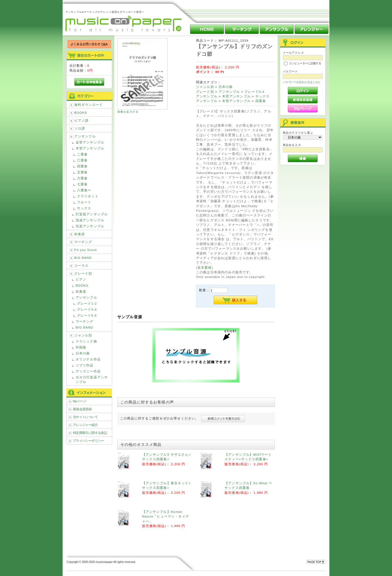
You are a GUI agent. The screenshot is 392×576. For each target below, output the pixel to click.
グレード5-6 (87, 315)
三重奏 (82, 160)
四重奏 (82, 166)
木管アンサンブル (90, 148)
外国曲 (81, 347)
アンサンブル (85, 136)
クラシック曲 (86, 341)
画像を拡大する (128, 112)
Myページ (80, 401)
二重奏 (82, 154)
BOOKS (81, 113)
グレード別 (83, 273)
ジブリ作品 (85, 365)
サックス (84, 208)
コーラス (82, 266)
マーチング (83, 242)
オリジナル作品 (88, 359)
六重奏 (82, 178)
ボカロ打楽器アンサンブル (92, 379)
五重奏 (82, 172)
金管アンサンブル (90, 142)
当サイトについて (85, 417)
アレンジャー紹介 (85, 425)
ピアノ (81, 279)
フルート (84, 202)
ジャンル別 (83, 335)
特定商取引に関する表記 (90, 433)
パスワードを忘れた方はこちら (302, 82)
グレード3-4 (87, 309)
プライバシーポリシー (88, 441)
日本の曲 (83, 353)
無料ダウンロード (89, 105)
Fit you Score (86, 250)
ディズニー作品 (88, 371)
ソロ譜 (80, 128)
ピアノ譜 (82, 120)
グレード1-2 (87, 303)
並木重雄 (205, 267)
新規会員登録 (82, 409)
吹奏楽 (80, 234)
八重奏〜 (84, 190)
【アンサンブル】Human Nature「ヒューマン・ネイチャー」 (166, 516)
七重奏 (82, 184)
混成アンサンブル (90, 220)
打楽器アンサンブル (92, 214)
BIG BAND (83, 258)
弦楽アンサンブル (90, 226)
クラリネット (88, 196)
